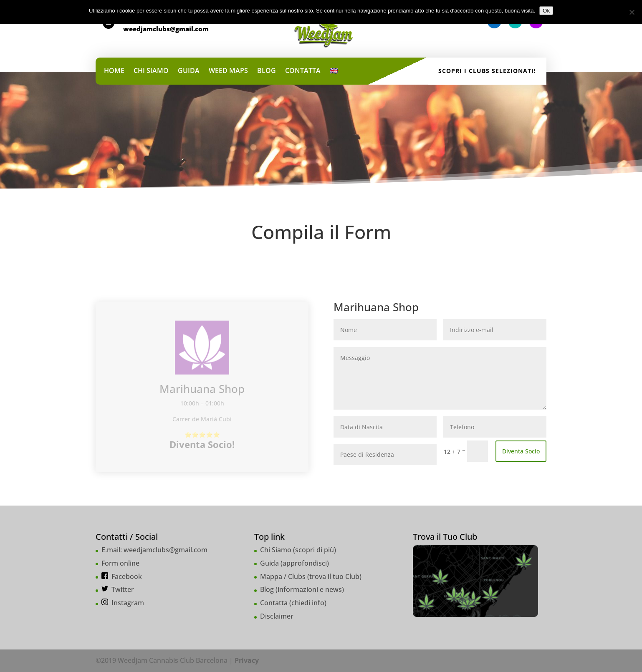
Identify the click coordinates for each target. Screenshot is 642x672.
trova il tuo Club (334, 576)
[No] (632, 12)
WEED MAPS (228, 71)
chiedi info (308, 603)
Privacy (247, 660)
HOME (114, 71)
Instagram (128, 603)
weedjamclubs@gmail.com (166, 550)
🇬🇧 (334, 71)
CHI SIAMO (151, 71)
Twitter (123, 589)
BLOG (267, 71)
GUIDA (189, 71)
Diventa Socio (521, 451)
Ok (546, 11)
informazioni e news (310, 589)
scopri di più (315, 550)
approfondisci (305, 563)
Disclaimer (277, 616)
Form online (120, 563)
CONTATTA (303, 71)
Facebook (127, 576)
